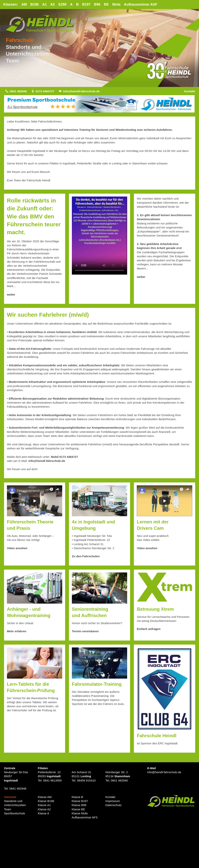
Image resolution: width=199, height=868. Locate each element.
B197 (87, 5)
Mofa (117, 5)
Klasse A (43, 813)
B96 (97, 5)
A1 (45, 5)
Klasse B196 (46, 801)
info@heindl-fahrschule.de (82, 91)
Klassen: (11, 5)
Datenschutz (113, 805)
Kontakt (190, 91)
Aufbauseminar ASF (141, 5)
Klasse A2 (44, 809)
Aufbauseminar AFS (85, 818)
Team (12, 61)
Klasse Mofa (80, 813)
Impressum (113, 801)
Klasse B (77, 797)
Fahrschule (20, 40)
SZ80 (63, 5)
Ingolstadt (11, 780)
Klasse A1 (44, 805)
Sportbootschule (15, 813)
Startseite (10, 797)
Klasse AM (45, 797)
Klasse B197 (80, 801)
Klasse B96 (79, 805)
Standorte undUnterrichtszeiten (15, 803)
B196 (35, 5)
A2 (53, 5)
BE (107, 5)
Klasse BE (78, 809)
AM (24, 5)
